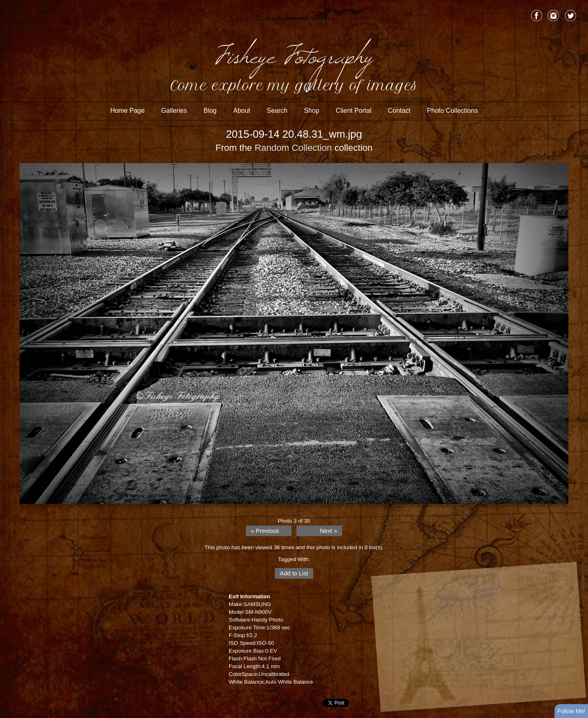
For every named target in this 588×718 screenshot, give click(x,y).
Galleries (174, 111)
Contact (399, 111)
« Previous (265, 531)
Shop (311, 111)
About (242, 111)
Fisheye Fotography (294, 53)
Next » (328, 531)
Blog (210, 111)
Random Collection (293, 148)
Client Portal (353, 111)
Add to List (294, 573)
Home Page (128, 111)
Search (277, 111)
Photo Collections (453, 111)
